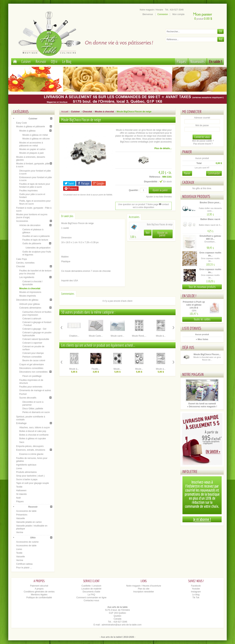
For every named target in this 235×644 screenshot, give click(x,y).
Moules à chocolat (30, 288)
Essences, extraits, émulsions (31, 450)
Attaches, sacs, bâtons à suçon (35, 427)
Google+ (99, 183)
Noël (18, 498)
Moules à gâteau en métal (35, 135)
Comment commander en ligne (91, 598)
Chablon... (74, 336)
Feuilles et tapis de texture (35, 240)
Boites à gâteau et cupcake (33, 439)
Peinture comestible (32, 357)
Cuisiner (26, 61)
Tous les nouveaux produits (202, 287)
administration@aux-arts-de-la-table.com (122, 625)
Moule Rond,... (139, 336)
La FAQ (91, 595)
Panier (187, 152)
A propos (39, 589)
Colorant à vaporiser (32, 343)
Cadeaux (188, 182)
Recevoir (41, 61)
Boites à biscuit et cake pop (33, 431)
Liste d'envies (192, 328)
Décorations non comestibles (33, 372)
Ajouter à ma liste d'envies (159, 197)
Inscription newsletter (144, 592)
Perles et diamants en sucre (36, 412)
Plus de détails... (163, 148)
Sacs (22, 442)
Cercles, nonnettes (25, 263)
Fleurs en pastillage (32, 376)
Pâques (181, 61)
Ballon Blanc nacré (210, 219)
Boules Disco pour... (210, 203)
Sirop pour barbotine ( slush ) (30, 476)
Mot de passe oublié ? (203, 141)
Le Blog (67, 61)
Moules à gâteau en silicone (36, 139)
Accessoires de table (26, 511)
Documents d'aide (91, 592)
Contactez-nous (91, 600)
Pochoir (23, 394)
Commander (214, 173)
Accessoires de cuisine (27, 542)
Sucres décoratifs (28, 398)
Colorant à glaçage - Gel (34, 329)
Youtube (196, 589)
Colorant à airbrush (32, 319)
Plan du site (144, 589)
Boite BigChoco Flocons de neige (160, 224)
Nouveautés (197, 61)
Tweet (69, 183)
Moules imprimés (28, 296)
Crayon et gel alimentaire (31, 365)
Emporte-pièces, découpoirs (30, 446)
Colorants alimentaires (30, 308)
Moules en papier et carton (32, 149)
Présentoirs (22, 515)
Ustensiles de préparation (38, 248)
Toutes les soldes (202, 319)
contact (164, 204)
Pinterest (71, 188)
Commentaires (68, 294)
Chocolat (20, 266)
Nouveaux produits (196, 196)
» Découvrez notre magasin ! (202, 407)
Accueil (65, 112)
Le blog (196, 595)
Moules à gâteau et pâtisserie (31, 127)
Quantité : (134, 190)
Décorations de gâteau (27, 300)
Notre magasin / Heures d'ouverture (144, 586)
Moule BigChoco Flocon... (207, 354)
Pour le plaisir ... (24, 568)
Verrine (20, 532)
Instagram (196, 592)
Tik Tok (196, 598)
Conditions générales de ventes (39, 592)
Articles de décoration (30, 225)
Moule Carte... (96, 336)
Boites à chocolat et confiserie (34, 435)
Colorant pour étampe (33, 353)
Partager (84, 183)
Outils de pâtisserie (32, 243)
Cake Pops (22, 259)
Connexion (163, 14)
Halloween (21, 490)
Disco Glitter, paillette (33, 409)
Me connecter (192, 112)
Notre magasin (193, 374)
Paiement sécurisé (39, 586)
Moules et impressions (30, 292)
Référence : (155, 177)
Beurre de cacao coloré (34, 360)
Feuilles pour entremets (31, 387)
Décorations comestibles (31, 368)
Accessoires (22, 221)
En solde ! (216, 61)
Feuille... (96, 369)
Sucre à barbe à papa (27, 479)
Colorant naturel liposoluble (36, 339)
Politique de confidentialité (39, 598)
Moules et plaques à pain (31, 153)
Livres (19, 468)
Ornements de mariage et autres (35, 390)
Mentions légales (39, 595)
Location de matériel (91, 589)
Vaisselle (20, 518)
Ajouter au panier (162, 234)
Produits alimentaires (26, 472)
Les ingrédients (27, 277)
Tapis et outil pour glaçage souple (32, 483)
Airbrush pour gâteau (30, 304)
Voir (148, 233)
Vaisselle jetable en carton (29, 522)
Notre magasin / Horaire (151, 10)
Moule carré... (117, 336)
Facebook (196, 586)
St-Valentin (21, 494)
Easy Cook (21, 123)
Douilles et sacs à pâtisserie (36, 236)
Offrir (54, 61)
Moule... (117, 369)
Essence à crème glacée (31, 454)
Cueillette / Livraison (91, 586)
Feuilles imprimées (28, 191)
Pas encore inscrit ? (203, 144)
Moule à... (161, 336)
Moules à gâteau (27, 131)
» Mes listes (202, 339)
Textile (19, 487)
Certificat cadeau (24, 564)
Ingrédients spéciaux (26, 465)
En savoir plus (67, 216)
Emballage (21, 423)
